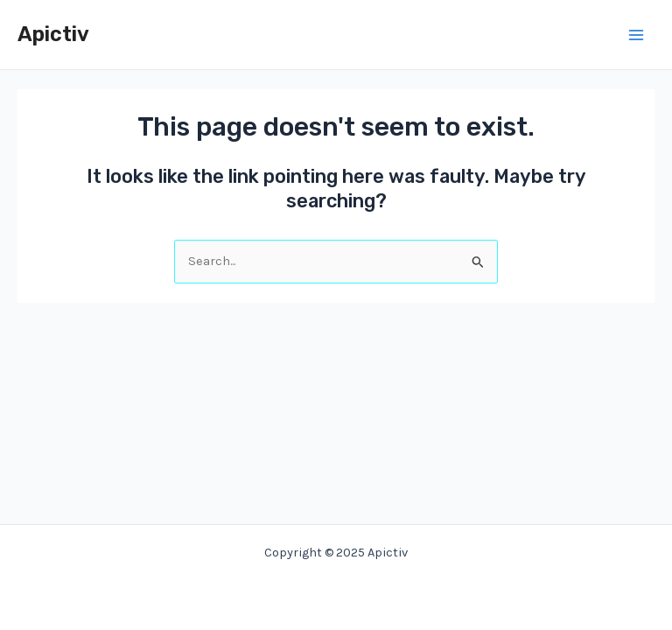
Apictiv (53, 34)
